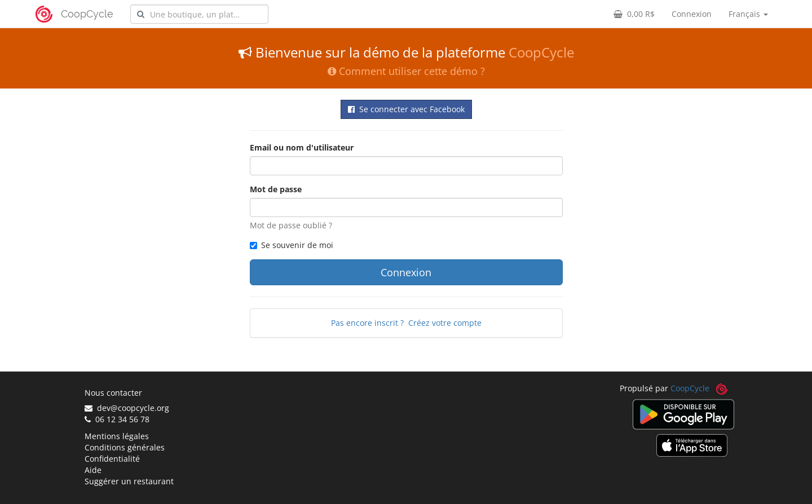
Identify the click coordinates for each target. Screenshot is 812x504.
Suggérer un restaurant (129, 481)
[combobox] (199, 14)
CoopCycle (87, 14)
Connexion (692, 14)
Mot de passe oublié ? (291, 225)
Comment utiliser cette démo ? (406, 71)
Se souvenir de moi (292, 245)
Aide (93, 470)
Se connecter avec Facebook (406, 109)
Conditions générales (125, 447)
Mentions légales (117, 436)
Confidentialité (112, 459)
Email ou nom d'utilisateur (302, 147)
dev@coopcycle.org (127, 408)
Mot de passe (276, 189)
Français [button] (748, 14)
